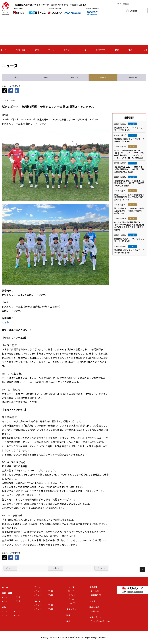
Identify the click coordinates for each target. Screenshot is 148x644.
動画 (117, 50)
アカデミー (73, 603)
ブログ (66, 50)
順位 (37, 50)
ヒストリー (96, 591)
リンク (145, 50)
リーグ (71, 591)
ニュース (83, 50)
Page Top (142, 570)
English (134, 11)
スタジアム (101, 50)
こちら (5, 322)
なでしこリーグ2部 (12, 601)
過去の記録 (94, 607)
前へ (12, 568)
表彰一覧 (95, 611)
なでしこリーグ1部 (12, 597)
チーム (51, 50)
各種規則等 (96, 595)
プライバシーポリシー (100, 621)
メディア (72, 595)
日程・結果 (21, 50)
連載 (130, 50)
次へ (100, 568)
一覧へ (56, 568)
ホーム (3, 50)
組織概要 (93, 587)
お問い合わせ (95, 617)
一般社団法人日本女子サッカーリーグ (50, 5)
